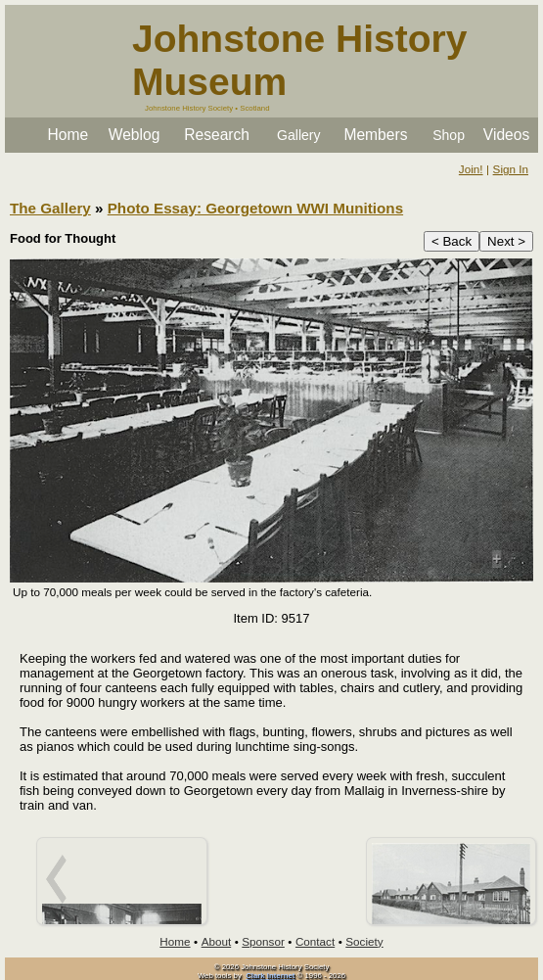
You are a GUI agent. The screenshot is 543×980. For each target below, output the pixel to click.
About (217, 941)
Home (68, 135)
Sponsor (263, 941)
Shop (449, 135)
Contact (315, 941)
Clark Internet (270, 976)
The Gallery (50, 208)
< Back (452, 241)
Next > (506, 241)
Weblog (135, 135)
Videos (506, 135)
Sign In (511, 169)
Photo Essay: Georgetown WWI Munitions (255, 208)
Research (217, 135)
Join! (471, 169)
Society (364, 941)
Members (375, 135)
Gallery (298, 135)
